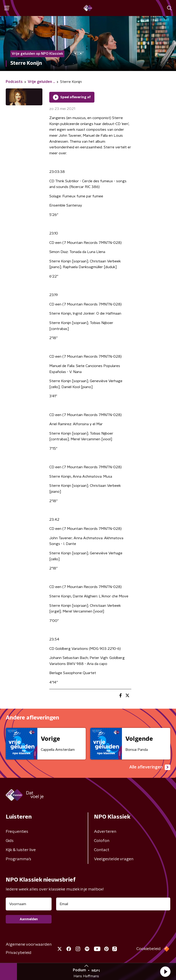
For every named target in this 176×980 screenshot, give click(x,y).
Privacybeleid (19, 953)
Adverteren (105, 832)
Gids (10, 841)
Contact (102, 850)
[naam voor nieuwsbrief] (29, 904)
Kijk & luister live (21, 850)
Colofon (102, 841)
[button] (165, 972)
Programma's (18, 859)
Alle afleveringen (150, 767)
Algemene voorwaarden (29, 945)
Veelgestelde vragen (114, 859)
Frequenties (17, 832)
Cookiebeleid (148, 949)
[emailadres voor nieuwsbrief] (113, 904)
